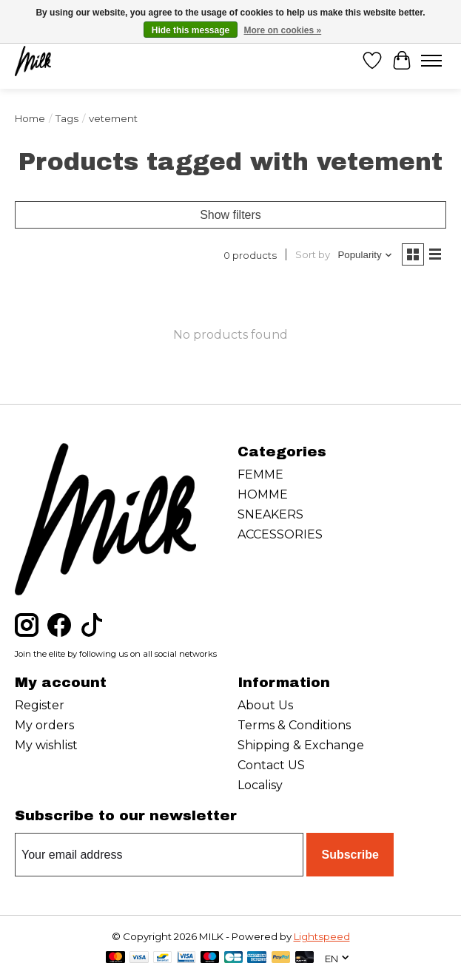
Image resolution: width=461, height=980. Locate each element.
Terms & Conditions (294, 725)
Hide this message (191, 30)
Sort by (313, 254)
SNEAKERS (270, 514)
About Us (265, 705)
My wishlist (46, 745)
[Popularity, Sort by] (365, 255)
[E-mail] (159, 855)
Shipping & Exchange (301, 745)
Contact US (271, 765)
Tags (67, 118)
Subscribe (350, 855)
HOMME (263, 494)
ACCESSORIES (280, 534)
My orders (44, 725)
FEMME (260, 474)
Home (30, 118)
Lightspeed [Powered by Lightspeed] (322, 936)
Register (40, 705)
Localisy (260, 785)
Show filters (231, 215)
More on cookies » (283, 30)
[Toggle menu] (431, 61)
